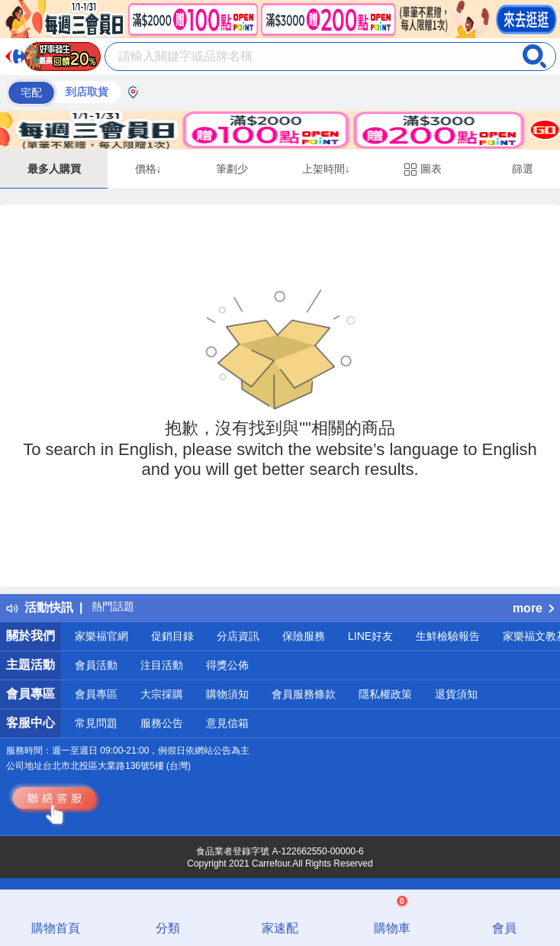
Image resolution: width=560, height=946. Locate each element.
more (533, 608)
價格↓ (148, 169)
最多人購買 (54, 169)
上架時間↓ (326, 169)
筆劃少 (232, 169)
